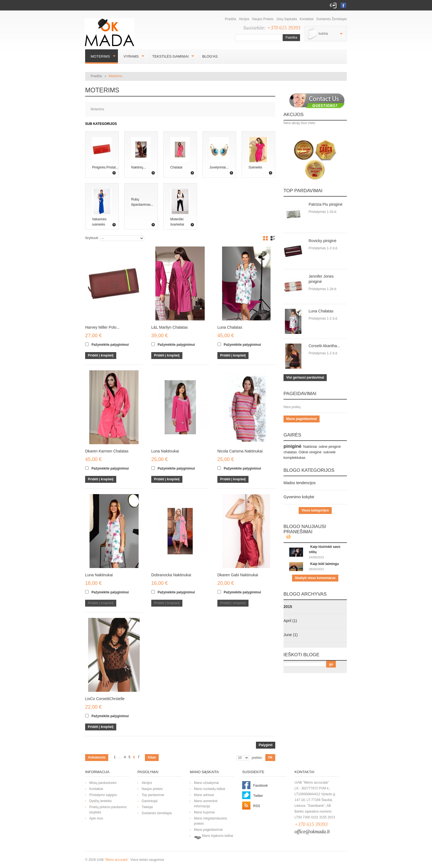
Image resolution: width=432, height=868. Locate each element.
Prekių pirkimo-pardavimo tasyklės (108, 810)
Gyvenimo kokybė (299, 497)
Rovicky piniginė (322, 241)
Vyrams (131, 56)
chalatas (290, 452)
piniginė (292, 446)
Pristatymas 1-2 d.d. (323, 248)
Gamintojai (149, 801)
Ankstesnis (97, 757)
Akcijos (244, 19)
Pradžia (230, 19)
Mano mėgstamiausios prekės (210, 821)
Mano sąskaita (204, 772)
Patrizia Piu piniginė (326, 204)
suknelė (329, 452)
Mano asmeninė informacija (206, 804)
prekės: (257, 758)
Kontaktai (307, 19)
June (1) (291, 635)
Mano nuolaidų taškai (210, 789)
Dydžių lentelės (100, 801)
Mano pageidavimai (302, 419)
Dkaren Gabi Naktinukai (238, 575)
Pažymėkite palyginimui (110, 345)
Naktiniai (310, 447)
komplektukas (294, 458)
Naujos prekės (263, 19)
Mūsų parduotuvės (103, 783)
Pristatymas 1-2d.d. (323, 212)
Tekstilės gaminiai (170, 56)
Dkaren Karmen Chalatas (107, 451)
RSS (257, 806)
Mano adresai (204, 795)
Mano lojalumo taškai (214, 837)
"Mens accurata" (116, 860)
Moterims (100, 56)
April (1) (290, 621)
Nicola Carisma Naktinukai (240, 451)
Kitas (152, 757)
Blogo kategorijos (309, 470)
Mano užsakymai (206, 783)
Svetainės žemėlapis (332, 19)
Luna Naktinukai (165, 451)
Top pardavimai (303, 191)
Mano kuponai (204, 812)
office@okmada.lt (312, 832)
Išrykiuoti (92, 238)
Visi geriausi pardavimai (305, 377)
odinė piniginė (330, 447)
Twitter (258, 796)
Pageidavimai (300, 394)
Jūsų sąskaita (287, 19)
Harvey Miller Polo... (102, 327)
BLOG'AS (210, 56)
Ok (270, 757)
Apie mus (96, 818)
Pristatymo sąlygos (103, 795)
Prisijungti (335, 6)
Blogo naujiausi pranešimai (305, 529)
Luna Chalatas (230, 327)
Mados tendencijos (300, 483)
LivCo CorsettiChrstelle (105, 699)
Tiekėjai (147, 807)
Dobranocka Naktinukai (171, 575)
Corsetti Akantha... (324, 346)
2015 (288, 607)
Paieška (291, 37)
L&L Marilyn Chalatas (170, 327)
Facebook (260, 786)
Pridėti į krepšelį (101, 355)
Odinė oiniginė (310, 452)
